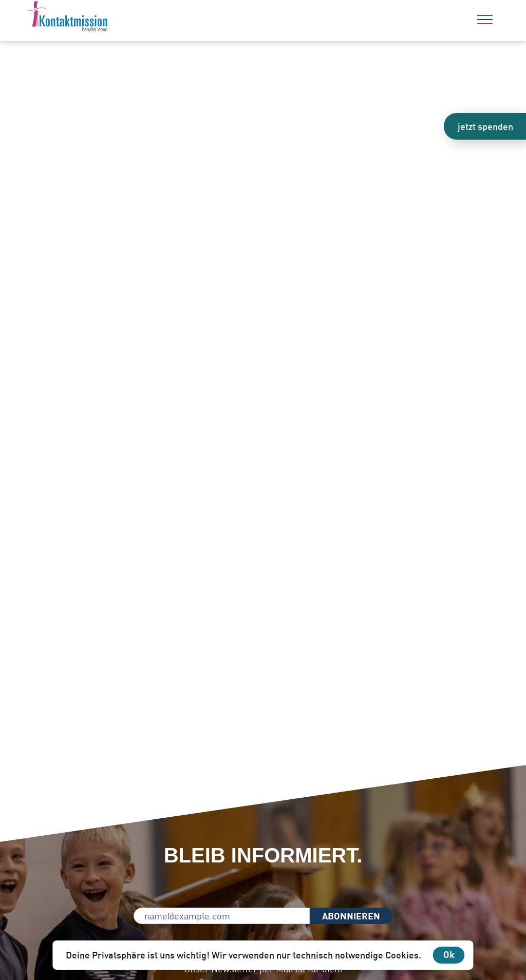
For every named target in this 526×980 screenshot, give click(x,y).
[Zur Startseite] (95, 18)
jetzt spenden (485, 126)
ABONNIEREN (351, 916)
